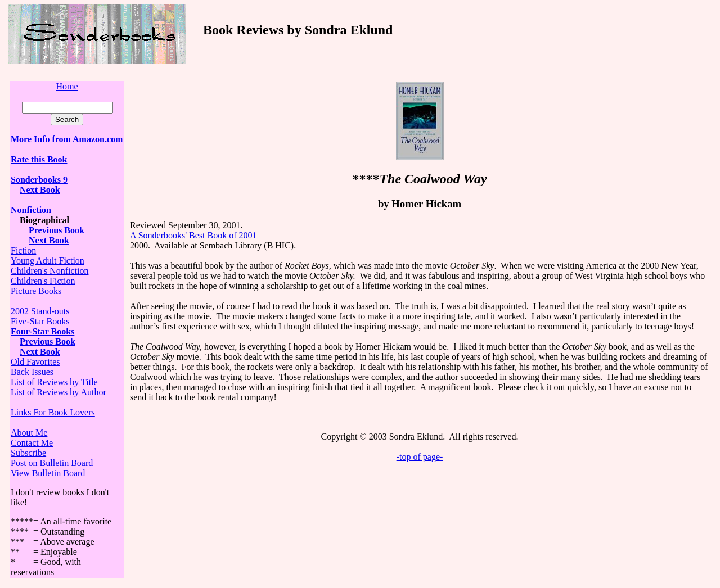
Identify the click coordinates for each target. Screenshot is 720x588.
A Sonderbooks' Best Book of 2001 (193, 235)
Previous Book (57, 230)
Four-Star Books (42, 331)
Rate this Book (39, 159)
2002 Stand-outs (40, 311)
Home (67, 86)
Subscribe (28, 453)
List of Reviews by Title (54, 382)
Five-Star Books (40, 321)
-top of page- (420, 457)
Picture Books (36, 291)
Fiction (23, 250)
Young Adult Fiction (48, 261)
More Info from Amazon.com (67, 139)
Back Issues (32, 372)
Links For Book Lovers (53, 412)
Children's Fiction (43, 281)
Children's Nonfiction (49, 271)
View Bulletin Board (48, 473)
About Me (29, 433)
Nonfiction (31, 210)
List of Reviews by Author (58, 392)
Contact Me (32, 443)
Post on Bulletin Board (52, 463)
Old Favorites (35, 362)
